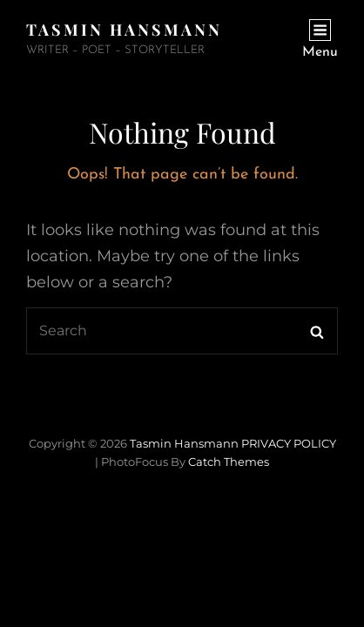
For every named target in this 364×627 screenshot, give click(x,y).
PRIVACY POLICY (289, 443)
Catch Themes (229, 462)
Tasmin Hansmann (124, 30)
